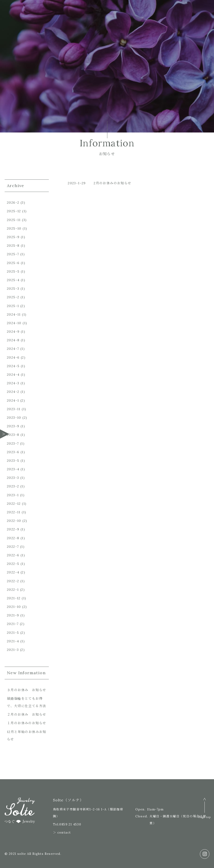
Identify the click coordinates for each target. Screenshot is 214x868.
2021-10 (14, 607)
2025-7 (13, 254)
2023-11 (14, 409)
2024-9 (13, 332)
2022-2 (13, 581)
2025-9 (13, 237)
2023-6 (13, 452)
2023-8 (13, 435)
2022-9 (13, 529)
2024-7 (13, 349)
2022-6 (13, 555)
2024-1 (13, 400)
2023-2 (13, 486)
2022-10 (14, 521)
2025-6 (13, 263)
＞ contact (62, 833)
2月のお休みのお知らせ (112, 183)
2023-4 (13, 469)
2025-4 (13, 280)
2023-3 (13, 478)
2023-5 (13, 461)
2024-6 (13, 357)
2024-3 (13, 383)
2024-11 (14, 314)
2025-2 (13, 297)
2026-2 (13, 203)
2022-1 (13, 590)
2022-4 (13, 572)
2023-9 (13, 426)
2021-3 (13, 650)
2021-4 (13, 641)
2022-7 (13, 547)
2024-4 (13, 375)
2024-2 (13, 392)
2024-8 (13, 340)
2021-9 (13, 615)
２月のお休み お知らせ (26, 714)
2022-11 (14, 512)
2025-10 (14, 228)
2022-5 (13, 564)
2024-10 (14, 323)
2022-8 (13, 538)
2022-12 (14, 504)
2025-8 (13, 246)
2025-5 (13, 271)
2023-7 (13, 443)
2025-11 (14, 220)
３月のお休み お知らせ (26, 690)
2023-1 (13, 495)
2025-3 (13, 289)
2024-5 (13, 366)
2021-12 (14, 598)
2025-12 (14, 211)
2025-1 (13, 306)
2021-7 (13, 624)
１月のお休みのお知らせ (26, 723)
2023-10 (14, 418)
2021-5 (13, 633)
